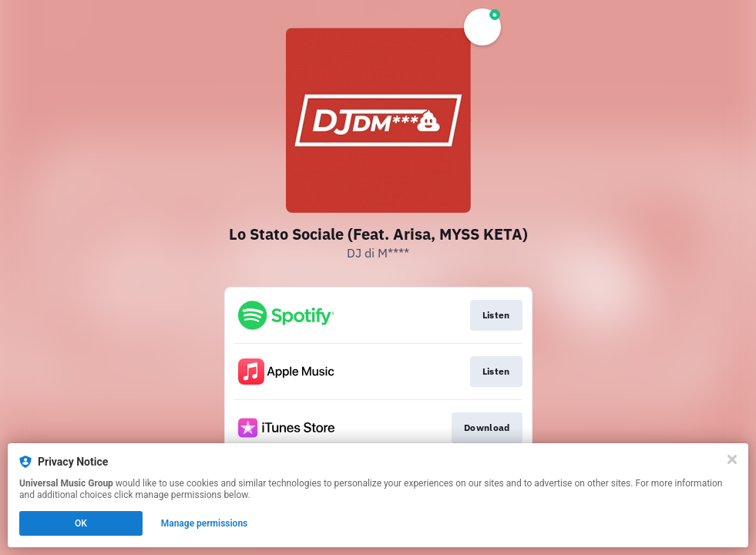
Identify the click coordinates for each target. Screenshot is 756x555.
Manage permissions (205, 523)
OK (81, 523)
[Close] (732, 459)
